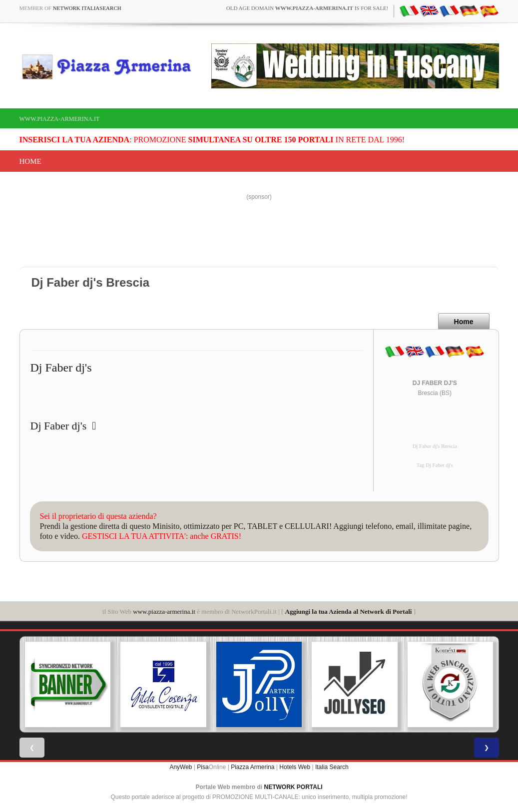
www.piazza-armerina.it (60, 119)
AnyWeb (181, 767)
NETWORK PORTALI (293, 787)
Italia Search (332, 767)
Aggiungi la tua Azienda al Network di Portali (349, 611)
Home (30, 161)
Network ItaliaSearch (87, 8)
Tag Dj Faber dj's (435, 465)
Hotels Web (295, 767)
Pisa (203, 767)
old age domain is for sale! (307, 8)
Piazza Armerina (253, 767)
